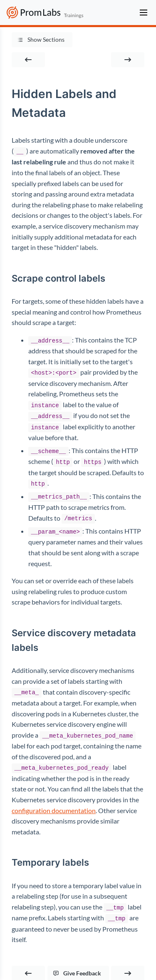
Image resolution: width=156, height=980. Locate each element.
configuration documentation (54, 805)
